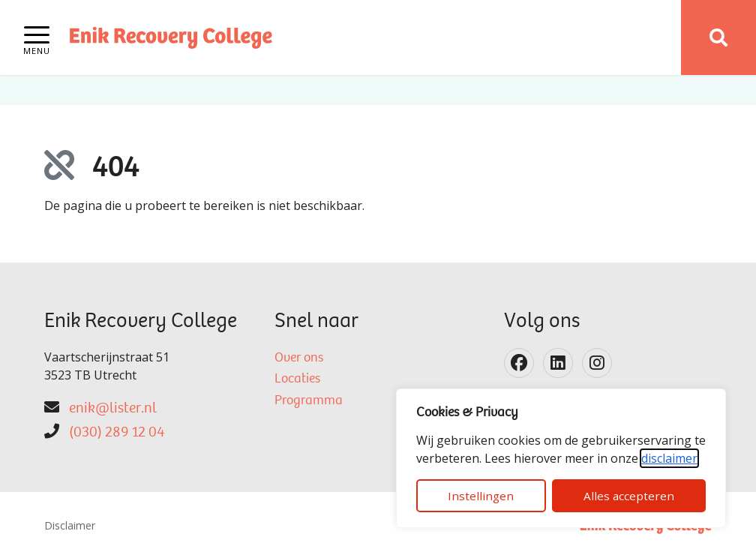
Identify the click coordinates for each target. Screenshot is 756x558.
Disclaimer (70, 525)
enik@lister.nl (113, 409)
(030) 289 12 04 (117, 433)
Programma (309, 401)
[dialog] (561, 458)
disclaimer (669, 458)
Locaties (297, 379)
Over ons (299, 358)
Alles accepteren (629, 496)
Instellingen (481, 496)
